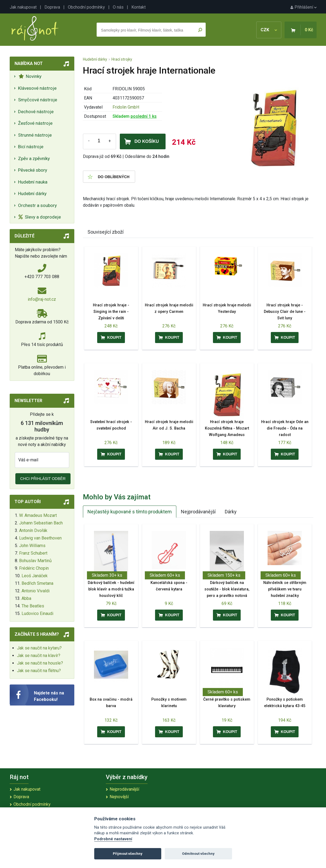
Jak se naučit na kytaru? (39, 648)
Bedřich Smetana (37, 583)
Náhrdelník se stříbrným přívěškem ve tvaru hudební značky (285, 589)
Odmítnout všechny (198, 854)
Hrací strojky (122, 59)
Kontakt (139, 7)
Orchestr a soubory (37, 205)
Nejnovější (119, 797)
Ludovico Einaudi (37, 613)
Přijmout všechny (128, 854)
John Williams (32, 546)
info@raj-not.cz (42, 299)
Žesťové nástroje (35, 123)
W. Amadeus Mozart (38, 515)
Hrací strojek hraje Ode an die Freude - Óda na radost (285, 428)
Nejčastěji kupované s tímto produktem (130, 512)
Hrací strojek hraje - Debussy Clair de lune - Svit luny (285, 312)
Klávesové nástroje (37, 88)
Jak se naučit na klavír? (39, 656)
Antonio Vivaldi (36, 591)
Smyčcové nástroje (38, 100)
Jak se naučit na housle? (40, 663)
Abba (26, 598)
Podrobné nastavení (113, 839)
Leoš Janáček (35, 576)
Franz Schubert (33, 553)
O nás (118, 7)
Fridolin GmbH (126, 107)
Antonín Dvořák (33, 530)
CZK (269, 30)
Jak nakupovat (23, 7)
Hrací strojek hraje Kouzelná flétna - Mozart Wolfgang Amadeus (227, 428)
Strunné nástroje (35, 135)
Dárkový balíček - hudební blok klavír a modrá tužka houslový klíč (111, 589)
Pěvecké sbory (33, 170)
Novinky (30, 76)
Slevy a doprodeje (40, 217)
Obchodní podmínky (86, 7)
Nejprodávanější (198, 512)
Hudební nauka (33, 182)
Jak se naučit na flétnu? (39, 671)
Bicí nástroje (31, 147)
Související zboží (106, 232)
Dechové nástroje (36, 112)
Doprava (52, 7)
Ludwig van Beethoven (40, 538)
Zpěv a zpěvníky (34, 158)
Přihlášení (303, 7)
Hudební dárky (32, 193)
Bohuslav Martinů (35, 561)
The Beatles (33, 606)
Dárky (231, 512)
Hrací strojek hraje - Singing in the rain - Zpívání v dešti (111, 312)
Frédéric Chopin (34, 568)
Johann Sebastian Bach (41, 523)
